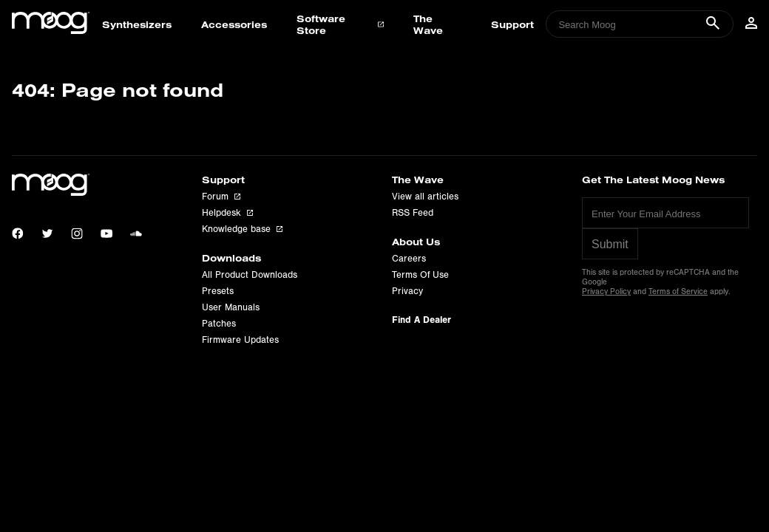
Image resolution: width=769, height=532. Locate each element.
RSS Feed (413, 213)
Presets (218, 291)
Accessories (234, 24)
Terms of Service (678, 291)
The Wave (428, 24)
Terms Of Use (420, 275)
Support (512, 24)
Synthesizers (137, 24)
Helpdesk (227, 213)
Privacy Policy (606, 291)
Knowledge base (242, 229)
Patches (219, 324)
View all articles (425, 197)
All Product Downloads (250, 275)
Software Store (340, 24)
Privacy (407, 291)
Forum (221, 197)
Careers (409, 259)
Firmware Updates (240, 340)
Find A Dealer (421, 320)
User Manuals (231, 307)
